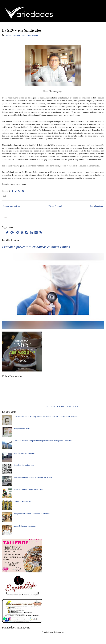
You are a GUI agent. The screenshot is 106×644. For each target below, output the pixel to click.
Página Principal (55, 206)
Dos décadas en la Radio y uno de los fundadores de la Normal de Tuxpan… (46, 416)
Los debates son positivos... (25, 526)
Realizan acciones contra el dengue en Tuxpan (33, 477)
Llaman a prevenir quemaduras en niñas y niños (36, 247)
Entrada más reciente (11, 206)
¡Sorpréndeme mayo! (22, 429)
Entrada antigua (97, 206)
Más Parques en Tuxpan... (24, 453)
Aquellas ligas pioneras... (24, 465)
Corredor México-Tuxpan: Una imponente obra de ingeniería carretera (43, 441)
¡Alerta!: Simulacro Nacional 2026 (28, 489)
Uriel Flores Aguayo (30, 35)
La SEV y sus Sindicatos (22, 30)
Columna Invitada (12, 35)
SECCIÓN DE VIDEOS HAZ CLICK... (63, 406)
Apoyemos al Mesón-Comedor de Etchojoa (32, 514)
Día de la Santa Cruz (22, 502)
